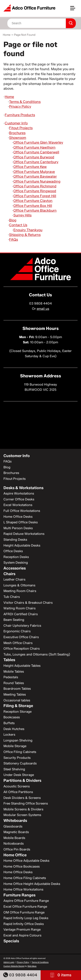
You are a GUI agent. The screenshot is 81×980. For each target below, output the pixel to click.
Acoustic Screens (17, 786)
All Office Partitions (18, 792)
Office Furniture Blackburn (35, 210)
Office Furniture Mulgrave (34, 172)
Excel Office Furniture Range (25, 907)
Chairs (9, 574)
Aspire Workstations (19, 493)
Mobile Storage (15, 746)
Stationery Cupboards (20, 763)
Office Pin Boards (17, 849)
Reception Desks (16, 557)
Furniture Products (20, 115)
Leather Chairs (14, 579)
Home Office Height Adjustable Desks (32, 884)
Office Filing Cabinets (20, 752)
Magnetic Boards (16, 832)
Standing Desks (15, 540)
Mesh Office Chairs (18, 643)
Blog (13, 220)
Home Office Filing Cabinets (25, 878)
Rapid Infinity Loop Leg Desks (26, 918)
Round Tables (14, 683)
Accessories (15, 568)
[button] (75, 10)
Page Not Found (25, 35)
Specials (11, 941)
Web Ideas (32, 966)
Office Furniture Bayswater (35, 176)
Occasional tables (17, 700)
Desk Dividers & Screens (22, 798)
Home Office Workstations (23, 889)
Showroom (18, 138)
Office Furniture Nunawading (37, 181)
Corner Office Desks (19, 499)
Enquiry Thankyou (28, 230)
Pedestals (11, 677)
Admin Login (9, 962)
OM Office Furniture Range (24, 912)
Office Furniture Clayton (33, 201)
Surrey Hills (22, 215)
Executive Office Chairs (21, 637)
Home (7, 35)
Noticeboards (14, 844)
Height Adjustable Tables (22, 666)
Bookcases (12, 717)
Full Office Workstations (22, 511)
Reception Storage (17, 712)
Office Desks (13, 551)
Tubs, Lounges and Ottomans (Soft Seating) (37, 654)
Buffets (9, 723)
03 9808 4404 (20, 975)
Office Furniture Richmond (35, 186)
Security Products (17, 758)
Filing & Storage (18, 706)
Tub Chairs (12, 597)
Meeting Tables (15, 694)
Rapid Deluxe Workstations (24, 534)
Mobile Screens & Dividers (23, 809)
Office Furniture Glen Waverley (38, 142)
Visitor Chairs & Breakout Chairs (28, 603)
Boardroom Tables (17, 689)
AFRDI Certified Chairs (21, 614)
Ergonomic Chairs (17, 631)
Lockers (9, 735)
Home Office (15, 855)
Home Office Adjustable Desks (26, 861)
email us (43, 309)
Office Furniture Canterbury (36, 162)
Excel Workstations (18, 505)
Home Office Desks (18, 517)
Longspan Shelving (18, 740)
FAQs (13, 239)
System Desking (16, 563)
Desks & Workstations (23, 488)
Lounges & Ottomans (19, 585)
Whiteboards (15, 821)
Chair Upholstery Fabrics (22, 626)
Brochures (17, 133)
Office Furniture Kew (30, 167)
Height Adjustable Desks (22, 545)
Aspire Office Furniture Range (26, 901)
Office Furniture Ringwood (35, 191)
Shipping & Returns (25, 235)
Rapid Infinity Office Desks (24, 924)
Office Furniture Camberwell (36, 152)
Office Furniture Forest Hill (35, 196)
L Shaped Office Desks (21, 522)
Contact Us (18, 225)
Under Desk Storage (19, 775)
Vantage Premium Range (22, 930)
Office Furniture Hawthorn (34, 147)
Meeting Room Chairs (20, 591)
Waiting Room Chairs (20, 608)
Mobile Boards (14, 838)
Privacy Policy (20, 106)
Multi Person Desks (18, 528)
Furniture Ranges (19, 895)
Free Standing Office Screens (26, 803)
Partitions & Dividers (22, 780)
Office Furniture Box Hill (33, 206)
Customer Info (16, 123)
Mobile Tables (14, 672)
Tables (9, 660)
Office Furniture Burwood (34, 157)
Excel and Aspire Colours (22, 935)
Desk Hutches (14, 729)
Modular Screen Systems (22, 815)
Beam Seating (14, 620)
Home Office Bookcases (22, 866)
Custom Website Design (14, 966)
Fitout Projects (21, 128)
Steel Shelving (14, 769)
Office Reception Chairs (22, 649)
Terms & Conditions (25, 102)
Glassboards (13, 826)
